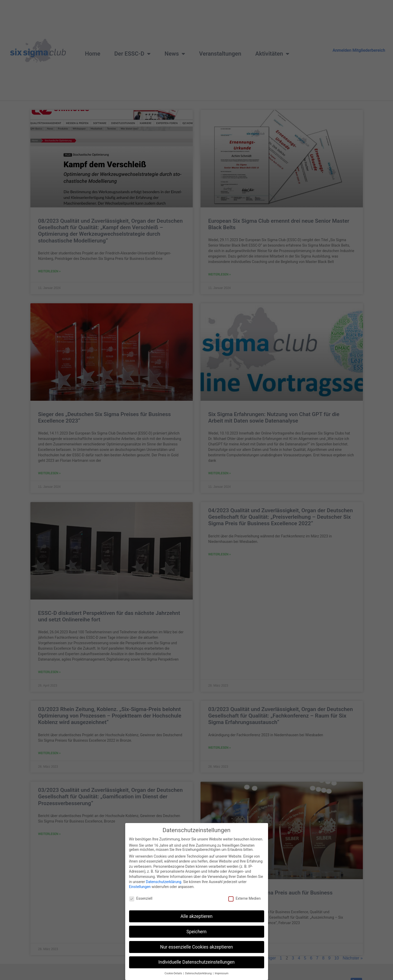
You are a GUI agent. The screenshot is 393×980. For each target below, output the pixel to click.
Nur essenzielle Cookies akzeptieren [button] (196, 952)
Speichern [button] (196, 937)
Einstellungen (140, 892)
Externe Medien (244, 904)
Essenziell (141, 904)
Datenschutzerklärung (163, 887)
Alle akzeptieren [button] (197, 922)
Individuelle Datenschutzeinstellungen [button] (196, 968)
